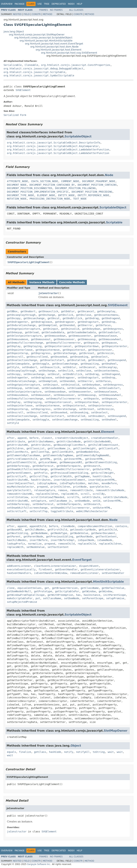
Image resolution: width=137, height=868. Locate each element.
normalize (35, 544)
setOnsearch (92, 504)
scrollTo (73, 497)
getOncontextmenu (106, 315)
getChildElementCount (103, 445)
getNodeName (39, 533)
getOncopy (14, 318)
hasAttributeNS (17, 480)
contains (121, 526)
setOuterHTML (102, 508)
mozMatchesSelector (21, 487)
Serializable (13, 65)
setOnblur (69, 367)
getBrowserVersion (65, 588)
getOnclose (84, 315)
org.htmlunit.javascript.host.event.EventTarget (54, 44)
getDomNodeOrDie (87, 452)
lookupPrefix (16, 544)
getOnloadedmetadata (81, 332)
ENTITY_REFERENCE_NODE (93, 195)
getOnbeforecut (43, 466)
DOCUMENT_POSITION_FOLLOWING (75, 188)
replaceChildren (47, 494)
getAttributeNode (69, 441)
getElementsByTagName (58, 455)
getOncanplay (106, 311)
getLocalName (48, 462)
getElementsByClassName (23, 455)
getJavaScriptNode (83, 530)
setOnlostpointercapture (24, 392)
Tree (47, 4)
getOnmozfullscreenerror (63, 343)
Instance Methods (42, 282)
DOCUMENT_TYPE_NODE (21, 195)
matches (93, 483)
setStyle (13, 423)
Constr (36, 14)
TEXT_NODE (80, 199)
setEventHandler (113, 573)
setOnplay (14, 402)
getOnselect (99, 357)
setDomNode (82, 501)
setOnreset (87, 409)
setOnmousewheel (110, 395)
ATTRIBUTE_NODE (17, 181)
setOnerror (85, 381)
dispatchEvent (89, 566)
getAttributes (41, 445)
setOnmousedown (55, 392)
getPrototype (43, 591)
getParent (14, 537)
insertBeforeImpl (63, 540)
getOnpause (109, 343)
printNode (80, 487)
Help (79, 4)
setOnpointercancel (58, 402)
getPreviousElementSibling (69, 473)
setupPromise (115, 598)
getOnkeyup (14, 332)
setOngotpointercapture (23, 385)
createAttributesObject (72, 438)
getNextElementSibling (101, 462)
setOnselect (99, 412)
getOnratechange (65, 353)
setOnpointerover (100, 406)
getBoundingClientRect (69, 445)
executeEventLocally (21, 569)
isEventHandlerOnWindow (51, 573)
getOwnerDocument (103, 533)
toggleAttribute (62, 511)
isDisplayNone (47, 483)
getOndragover (65, 322)
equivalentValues (30, 588)
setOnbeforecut (43, 504)
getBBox (12, 311)
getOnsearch (92, 466)
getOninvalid (70, 329)
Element (108, 432)
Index (71, 4)
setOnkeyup (14, 388)
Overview (7, 4)
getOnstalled (76, 360)
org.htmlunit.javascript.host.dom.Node (54, 47)
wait (111, 752)
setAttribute (91, 497)
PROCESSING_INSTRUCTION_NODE (50, 199)
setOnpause (109, 399)
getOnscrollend (37, 357)
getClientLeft (108, 448)
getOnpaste (91, 343)
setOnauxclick (50, 367)
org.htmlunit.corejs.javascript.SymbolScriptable (39, 75)
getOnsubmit (96, 360)
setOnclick (66, 371)
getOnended (67, 325)
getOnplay (14, 346)
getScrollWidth (61, 476)
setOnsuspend (117, 416)
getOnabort (28, 311)
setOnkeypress (113, 385)
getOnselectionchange (22, 360)
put (38, 598)
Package (20, 4)
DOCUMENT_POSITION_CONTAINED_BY (52, 185)
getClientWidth (63, 452)
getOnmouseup (87, 339)
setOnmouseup (87, 395)
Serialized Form (15, 115)
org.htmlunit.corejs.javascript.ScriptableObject (43, 38)
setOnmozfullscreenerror (63, 399)
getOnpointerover (100, 350)
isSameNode (105, 540)
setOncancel (87, 367)
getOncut (54, 318)
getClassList (36, 448)
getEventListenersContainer (100, 569)
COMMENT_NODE (70, 181)
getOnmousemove (17, 339)
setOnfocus (103, 381)
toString (99, 752)
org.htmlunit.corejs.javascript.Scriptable (34, 72)
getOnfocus (103, 325)
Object (76, 746)
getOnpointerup (17, 353)
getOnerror (85, 325)
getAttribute (16, 441)
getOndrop (108, 322)
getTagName (82, 476)
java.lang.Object (14, 32)
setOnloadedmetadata (81, 388)
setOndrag (92, 374)
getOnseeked (59, 357)
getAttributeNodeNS (97, 441)
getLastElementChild (21, 462)
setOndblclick (72, 374)
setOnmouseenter (80, 392)
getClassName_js (59, 448)
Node (109, 175)
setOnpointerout (74, 406)
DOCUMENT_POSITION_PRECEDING (92, 192)
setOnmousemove (17, 395)
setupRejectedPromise (22, 602)
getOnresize (106, 353)
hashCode (55, 752)
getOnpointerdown (87, 346)
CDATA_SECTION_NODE (45, 181)
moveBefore (109, 483)
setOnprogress (41, 409)
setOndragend (111, 374)
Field (27, 14)
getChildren (15, 448)
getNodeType (59, 533)
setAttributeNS (17, 501)
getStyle (13, 367)
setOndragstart (88, 378)
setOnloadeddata (53, 388)
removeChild (66, 544)
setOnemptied (48, 381)
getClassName (90, 588)
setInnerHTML (112, 501)
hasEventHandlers (19, 573)
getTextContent (106, 537)
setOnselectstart (52, 416)
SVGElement (23, 90)
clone (11, 588)
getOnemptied (48, 325)
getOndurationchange (21, 325)
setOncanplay (108, 367)
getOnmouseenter (80, 336)
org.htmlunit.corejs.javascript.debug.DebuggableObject (43, 69)
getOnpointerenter (114, 346)
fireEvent (45, 569)
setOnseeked (59, 412)
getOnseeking (79, 357)
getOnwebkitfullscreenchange (27, 469)
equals (12, 752)
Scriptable (114, 222)
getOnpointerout (74, 350)
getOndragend (111, 318)
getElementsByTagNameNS (93, 455)
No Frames (56, 10)
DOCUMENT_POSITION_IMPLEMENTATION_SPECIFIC (38, 192)
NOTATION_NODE (17, 199)
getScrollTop (38, 476)
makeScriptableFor (20, 598)
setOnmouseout (41, 395)
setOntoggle (41, 420)
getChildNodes (35, 530)
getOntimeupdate (18, 364)
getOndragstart (88, 322)
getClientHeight (84, 448)
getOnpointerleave (20, 350)
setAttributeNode (115, 497)
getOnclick (66, 315)
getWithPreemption (60, 595)
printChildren (60, 487)
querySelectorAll (19, 490)
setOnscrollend (37, 412)
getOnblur (68, 311)
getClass (40, 752)
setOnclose (84, 371)
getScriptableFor (67, 591)
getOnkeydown (91, 329)
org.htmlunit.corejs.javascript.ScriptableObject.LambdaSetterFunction (58, 153)
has (78, 595)
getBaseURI (14, 530)
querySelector (100, 487)
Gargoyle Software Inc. (39, 864)
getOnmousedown (55, 336)
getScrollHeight (102, 473)
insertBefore (38, 540)
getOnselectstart (52, 360)
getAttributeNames (41, 441)
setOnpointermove (48, 406)
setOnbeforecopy (18, 504)
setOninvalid (70, 385)
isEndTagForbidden (72, 483)
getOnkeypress (113, 329)
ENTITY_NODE (66, 195)
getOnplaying (33, 346)
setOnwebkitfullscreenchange (27, 508)
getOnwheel (109, 364)
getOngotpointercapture (23, 329)
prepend (42, 487)
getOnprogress (41, 353)
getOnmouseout (41, 339)
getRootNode (84, 537)
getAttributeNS (17, 445)
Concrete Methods (72, 282)
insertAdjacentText (21, 483)
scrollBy (99, 494)
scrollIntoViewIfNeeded (48, 497)
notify (69, 752)
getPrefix (41, 473)
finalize (25, 752)
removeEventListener (84, 573)
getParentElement (19, 473)
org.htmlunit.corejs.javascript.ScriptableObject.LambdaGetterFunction (58, 150)
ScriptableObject (78, 136)
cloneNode (68, 526)
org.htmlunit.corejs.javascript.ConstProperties (76, 65)
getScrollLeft (17, 476)
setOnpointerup (17, 409)
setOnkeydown (91, 385)
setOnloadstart (109, 388)
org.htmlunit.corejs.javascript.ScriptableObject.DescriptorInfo (54, 143)
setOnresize (106, 409)
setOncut (54, 374)
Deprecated (59, 4)
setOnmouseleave (105, 392)
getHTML (45, 459)
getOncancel (86, 311)
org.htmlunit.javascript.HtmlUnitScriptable (46, 41)
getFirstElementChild (22, 459)
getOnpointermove (48, 350)
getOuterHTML (102, 469)
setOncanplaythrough (21, 371)
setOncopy (14, 374)
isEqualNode (86, 540)
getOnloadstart (109, 332)
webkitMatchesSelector (92, 511)
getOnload (32, 332)
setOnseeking (79, 412)
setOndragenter (17, 378)
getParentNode (33, 537)
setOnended (67, 381)
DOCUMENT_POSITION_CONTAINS (97, 185)
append (22, 438)
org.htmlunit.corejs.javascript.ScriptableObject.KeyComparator (53, 146)
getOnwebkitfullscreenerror (70, 469)
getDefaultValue (113, 588)
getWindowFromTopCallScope (26, 595)
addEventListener (19, 566)
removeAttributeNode (110, 490)
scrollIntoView (17, 497)
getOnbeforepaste (69, 466)
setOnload (32, 388)
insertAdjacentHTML (102, 480)
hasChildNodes (17, 540)
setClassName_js (60, 501)
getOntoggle (41, 364)
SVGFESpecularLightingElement (29, 262)
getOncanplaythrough (21, 315)
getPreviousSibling (60, 537)
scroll (85, 494)
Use (40, 4)
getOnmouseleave (105, 336)
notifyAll (83, 752)
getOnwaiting (90, 364)
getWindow (89, 591)
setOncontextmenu (106, 371)
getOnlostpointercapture (24, 336)
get (47, 588)
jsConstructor (48, 293)
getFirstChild (57, 530)
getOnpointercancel (58, 346)
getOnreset (87, 353)
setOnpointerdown (87, 402)
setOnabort (29, 367)
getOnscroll (15, 357)
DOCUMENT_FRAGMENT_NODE (99, 181)
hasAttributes (41, 480)
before (34, 438)
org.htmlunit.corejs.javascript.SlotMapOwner (37, 35)
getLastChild (108, 530)
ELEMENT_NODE (46, 195)
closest (47, 438)
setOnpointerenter (114, 402)
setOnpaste (91, 399)
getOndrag (92, 318)
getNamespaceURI (71, 462)
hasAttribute (102, 476)
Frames (44, 10)
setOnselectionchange (22, 416)
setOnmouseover (64, 395)
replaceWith (69, 494)
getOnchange (47, 315)
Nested (17, 14)
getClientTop (40, 452)
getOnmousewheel (110, 339)
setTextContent (58, 547)
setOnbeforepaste (69, 504)
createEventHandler (105, 438)
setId (96, 501)
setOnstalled (76, 416)
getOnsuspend (117, 360)
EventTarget (82, 560)
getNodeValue (79, 533)
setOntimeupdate (18, 420)
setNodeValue (36, 547)
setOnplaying (33, 402)
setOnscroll (15, 412)
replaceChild (87, 544)
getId (57, 459)
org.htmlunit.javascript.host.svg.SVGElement (69, 53)
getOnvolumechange (65, 364)
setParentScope (93, 598)
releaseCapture (45, 490)
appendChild (38, 526)
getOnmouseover (64, 339)
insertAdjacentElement (69, 480)
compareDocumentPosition (95, 526)
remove (63, 490)
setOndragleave (42, 378)
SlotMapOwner (116, 731)
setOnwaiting (90, 420)
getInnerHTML (73, 459)
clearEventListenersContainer (55, 566)
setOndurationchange (21, 381)
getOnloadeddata (53, 332)
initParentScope (114, 595)
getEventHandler (66, 569)
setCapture (39, 501)
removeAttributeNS (20, 494)
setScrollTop (38, 511)
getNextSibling (17, 533)
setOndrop (108, 378)
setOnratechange (65, 409)
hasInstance (92, 595)
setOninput (50, 385)
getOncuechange (34, 318)
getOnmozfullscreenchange (25, 343)
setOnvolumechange (65, 420)
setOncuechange (34, 374)
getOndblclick (72, 318)
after (11, 438)
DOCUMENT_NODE (17, 185)
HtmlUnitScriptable (109, 582)
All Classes (76, 10)
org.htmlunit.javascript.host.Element (59, 50)
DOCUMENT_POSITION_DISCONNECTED (30, 188)
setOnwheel (109, 420)
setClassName (52, 598)
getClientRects (17, 452)
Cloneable (31, 65)
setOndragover (65, 378)
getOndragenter (17, 322)
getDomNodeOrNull (19, 591)
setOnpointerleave (20, 406)
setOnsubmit (96, 416)
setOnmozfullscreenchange (25, 399)
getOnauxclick (48, 311)
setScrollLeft (17, 511)
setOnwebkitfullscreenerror (70, 508)
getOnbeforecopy (18, 466)
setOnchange (47, 371)
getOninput (50, 329)
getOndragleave (42, 322)
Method (48, 14)
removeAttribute (81, 490)
